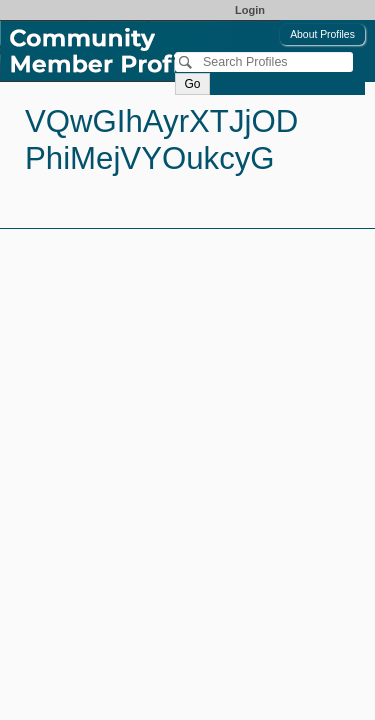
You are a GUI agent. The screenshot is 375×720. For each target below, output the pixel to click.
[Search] (264, 62)
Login (250, 10)
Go (192, 84)
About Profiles (322, 34)
